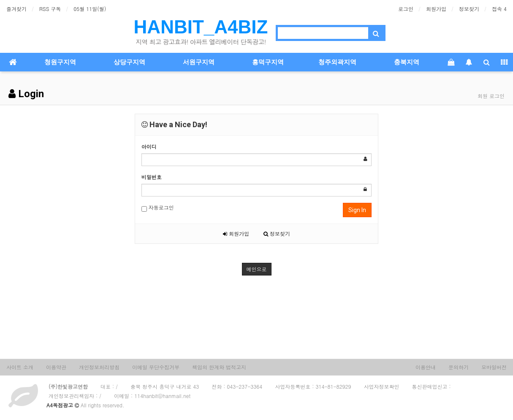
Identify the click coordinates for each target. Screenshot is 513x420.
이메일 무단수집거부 (156, 367)
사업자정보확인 (382, 386)
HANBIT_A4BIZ (201, 27)
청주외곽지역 (337, 62)
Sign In (357, 210)
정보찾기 (469, 9)
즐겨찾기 (16, 9)
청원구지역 (60, 62)
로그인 (406, 9)
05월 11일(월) (90, 9)
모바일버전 (494, 367)
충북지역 (407, 62)
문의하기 (459, 367)
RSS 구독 (50, 9)
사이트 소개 (20, 367)
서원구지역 (199, 62)
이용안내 (426, 367)
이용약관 (56, 367)
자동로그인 (158, 208)
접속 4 (499, 9)
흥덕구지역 (268, 62)
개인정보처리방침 (99, 367)
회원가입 (436, 9)
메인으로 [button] (257, 269)
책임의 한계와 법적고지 (219, 367)
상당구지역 (129, 62)
